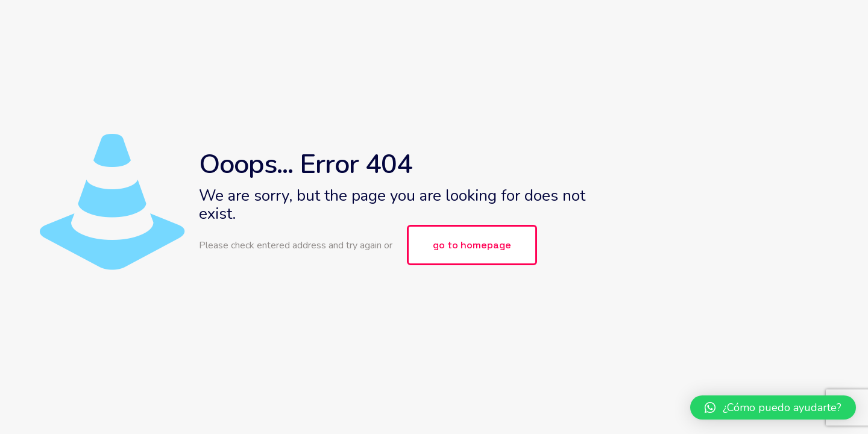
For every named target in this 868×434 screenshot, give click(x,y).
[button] (773, 407)
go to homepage (472, 245)
